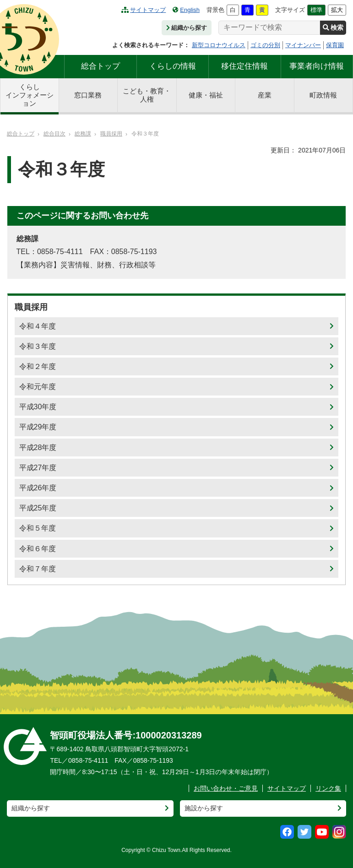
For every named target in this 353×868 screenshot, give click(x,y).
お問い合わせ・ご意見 (226, 788)
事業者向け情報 (317, 66)
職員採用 (111, 134)
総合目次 (54, 134)
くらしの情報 (173, 66)
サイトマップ (144, 10)
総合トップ (100, 66)
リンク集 (328, 788)
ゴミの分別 (265, 45)
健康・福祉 (206, 95)
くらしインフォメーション (30, 95)
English (186, 10)
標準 (316, 10)
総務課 (83, 134)
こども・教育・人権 (147, 95)
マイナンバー (303, 45)
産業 (265, 95)
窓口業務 (88, 95)
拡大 (337, 10)
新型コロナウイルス (219, 45)
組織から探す (187, 28)
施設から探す (204, 808)
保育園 (335, 45)
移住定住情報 (244, 66)
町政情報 (323, 95)
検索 (333, 27)
